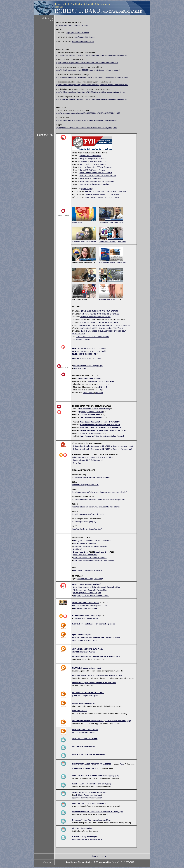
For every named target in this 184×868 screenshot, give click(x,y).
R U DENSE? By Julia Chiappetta (93, 433)
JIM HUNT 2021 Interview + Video (86, 618)
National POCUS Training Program (92, 170)
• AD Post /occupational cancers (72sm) (87, 606)
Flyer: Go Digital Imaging (82, 828)
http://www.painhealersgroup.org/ (84, 522)
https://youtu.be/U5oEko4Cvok (83, 42)
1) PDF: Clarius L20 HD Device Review (87, 792)
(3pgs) (128, 721)
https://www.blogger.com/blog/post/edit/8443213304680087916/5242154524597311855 (88, 113)
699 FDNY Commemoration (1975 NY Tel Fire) (102, 194)
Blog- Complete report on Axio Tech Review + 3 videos (93, 457)
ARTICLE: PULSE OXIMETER (84, 747)
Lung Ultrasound (79, 711)
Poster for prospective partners (89, 696)
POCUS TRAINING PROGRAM (84, 584)
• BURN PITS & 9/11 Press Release (86, 603)
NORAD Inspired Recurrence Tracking (95, 184)
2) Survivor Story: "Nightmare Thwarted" (87, 798)
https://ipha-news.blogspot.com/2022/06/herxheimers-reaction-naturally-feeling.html (86, 128)
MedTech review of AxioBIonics (85, 543)
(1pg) (118, 656)
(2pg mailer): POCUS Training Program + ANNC (91, 596)
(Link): (75, 696)
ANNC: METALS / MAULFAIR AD (85, 739)
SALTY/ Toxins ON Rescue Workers (93, 164)
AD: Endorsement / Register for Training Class (90, 590)
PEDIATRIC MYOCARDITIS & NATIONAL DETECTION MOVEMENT (105, 325)
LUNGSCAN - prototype (82, 703)
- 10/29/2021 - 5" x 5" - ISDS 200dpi (92, 351)
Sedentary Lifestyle (83, 340)
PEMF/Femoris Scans (111, 298)
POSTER (76, 348)
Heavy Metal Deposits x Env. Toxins (93, 159)
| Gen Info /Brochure (96, 637)
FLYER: (75, 354)
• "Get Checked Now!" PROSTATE (85, 616)
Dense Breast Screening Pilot (90, 178)
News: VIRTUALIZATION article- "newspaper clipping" (93, 776)
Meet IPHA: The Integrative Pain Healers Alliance (98, 176)
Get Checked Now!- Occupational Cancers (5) (90, 558)
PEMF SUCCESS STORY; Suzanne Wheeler (92, 337)
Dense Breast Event (81, 552)
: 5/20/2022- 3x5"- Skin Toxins (90, 359)
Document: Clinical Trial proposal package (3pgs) (92, 820)
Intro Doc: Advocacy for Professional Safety (90, 784)
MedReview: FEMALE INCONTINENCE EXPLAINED (100, 314)
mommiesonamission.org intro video (112, 242)
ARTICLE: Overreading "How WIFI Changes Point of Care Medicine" (99, 721)
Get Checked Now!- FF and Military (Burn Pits (90, 546)
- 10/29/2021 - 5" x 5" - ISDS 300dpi (92, 348)
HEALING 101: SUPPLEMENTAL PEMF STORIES (99, 311)
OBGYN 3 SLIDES (85, 354)
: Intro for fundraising (91, 412)
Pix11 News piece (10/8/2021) (91, 378)
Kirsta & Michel (88, 393)
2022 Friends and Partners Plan (84, 240)
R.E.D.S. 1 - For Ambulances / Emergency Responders (94, 624)
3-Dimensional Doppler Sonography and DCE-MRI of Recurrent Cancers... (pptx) (103, 446)
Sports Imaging (87, 189)
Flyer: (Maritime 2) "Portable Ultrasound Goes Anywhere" (95, 675)
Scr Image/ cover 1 (80, 368)
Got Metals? (78, 549)
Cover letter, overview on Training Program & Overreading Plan (96, 587)
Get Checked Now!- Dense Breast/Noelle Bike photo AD (94, 561)
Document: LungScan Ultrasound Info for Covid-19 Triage (95, 812)
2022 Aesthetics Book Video (111, 261)
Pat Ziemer (99, 393)
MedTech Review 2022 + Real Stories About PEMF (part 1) (102, 328)
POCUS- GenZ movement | (83, 640)
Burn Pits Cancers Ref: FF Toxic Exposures (96, 167)
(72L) (105, 606)
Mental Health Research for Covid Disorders (96, 173)
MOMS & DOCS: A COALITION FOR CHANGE (102, 197)
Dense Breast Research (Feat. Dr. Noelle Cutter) (97, 181)
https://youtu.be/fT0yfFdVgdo (84, 37)
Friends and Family (85, 579)
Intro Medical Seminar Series (90, 156)
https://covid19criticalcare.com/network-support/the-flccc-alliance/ (96, 507)
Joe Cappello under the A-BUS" (93, 417)
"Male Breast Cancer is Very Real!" (101, 381)
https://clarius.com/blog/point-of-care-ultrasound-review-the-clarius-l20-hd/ (99, 492)
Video (122, 764)
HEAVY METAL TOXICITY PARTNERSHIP (88, 693)
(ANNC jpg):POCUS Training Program (87, 593)
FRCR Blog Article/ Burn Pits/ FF (85, 608)
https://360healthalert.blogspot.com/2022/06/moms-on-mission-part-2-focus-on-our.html (88, 70)
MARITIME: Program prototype (85, 668)
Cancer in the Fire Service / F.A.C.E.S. (94, 161)
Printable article (78, 839)
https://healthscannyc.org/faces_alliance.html (89, 514)
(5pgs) (98, 584)
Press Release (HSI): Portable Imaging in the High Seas (94, 683)
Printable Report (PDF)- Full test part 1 (87, 460)
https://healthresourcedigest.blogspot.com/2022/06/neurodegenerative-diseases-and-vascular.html (92, 85)
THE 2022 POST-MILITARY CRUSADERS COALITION (105, 192)
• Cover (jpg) (77, 463)
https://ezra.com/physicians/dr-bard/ (85, 485)
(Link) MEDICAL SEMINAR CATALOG (87, 768)
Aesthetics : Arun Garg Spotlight (88, 366)
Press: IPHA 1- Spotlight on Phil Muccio (88, 570)
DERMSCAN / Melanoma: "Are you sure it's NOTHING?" (94, 656)
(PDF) (96, 354)
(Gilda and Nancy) (116, 430)
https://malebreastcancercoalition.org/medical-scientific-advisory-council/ (99, 500)
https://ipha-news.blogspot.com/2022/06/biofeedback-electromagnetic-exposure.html (87, 63)
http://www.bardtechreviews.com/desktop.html (73, 25)
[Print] (126, 430)
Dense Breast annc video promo (111, 223)
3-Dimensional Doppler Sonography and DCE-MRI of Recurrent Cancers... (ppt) (103, 449)
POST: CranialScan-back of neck (85, 555)
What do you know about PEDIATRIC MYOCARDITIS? (100, 322)
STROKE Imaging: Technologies (85, 837)
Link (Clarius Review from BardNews (88, 795)
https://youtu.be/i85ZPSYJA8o (78, 33)
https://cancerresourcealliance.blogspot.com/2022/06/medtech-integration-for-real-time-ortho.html (91, 55)
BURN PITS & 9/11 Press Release (85, 730)
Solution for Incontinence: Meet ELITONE (95, 317)
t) (95, 409)
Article (123, 262)
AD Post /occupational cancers (84, 733)
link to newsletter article (94, 839)
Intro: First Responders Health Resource (88, 803)
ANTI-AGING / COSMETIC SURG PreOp (88, 649)
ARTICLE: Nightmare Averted (84, 652)
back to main (100, 856)
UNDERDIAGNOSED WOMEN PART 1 (95, 430)
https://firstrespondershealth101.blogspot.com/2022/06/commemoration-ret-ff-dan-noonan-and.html (92, 77)
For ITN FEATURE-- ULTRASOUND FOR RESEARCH (100, 428)
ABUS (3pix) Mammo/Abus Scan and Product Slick (92, 541)
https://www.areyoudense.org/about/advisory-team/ (91, 477)
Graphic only (99, 579)
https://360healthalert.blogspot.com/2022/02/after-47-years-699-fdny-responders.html (87, 120)
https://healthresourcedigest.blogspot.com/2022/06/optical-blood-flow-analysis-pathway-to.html (90, 92)
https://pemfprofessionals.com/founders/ (87, 529)
